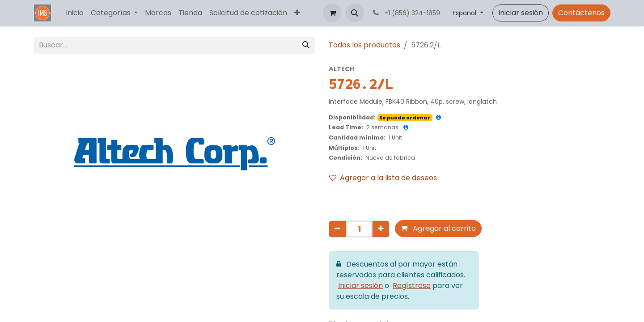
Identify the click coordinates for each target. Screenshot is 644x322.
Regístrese (412, 286)
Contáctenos (581, 13)
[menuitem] (75, 13)
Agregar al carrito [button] (438, 228)
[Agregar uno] (381, 229)
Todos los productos (364, 45)
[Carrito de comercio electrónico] (332, 13)
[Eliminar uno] (337, 229)
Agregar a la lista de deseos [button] (383, 178)
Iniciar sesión (521, 13)
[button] (355, 13)
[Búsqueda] (306, 45)
